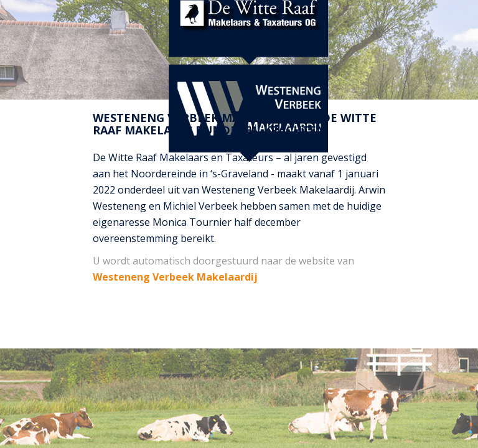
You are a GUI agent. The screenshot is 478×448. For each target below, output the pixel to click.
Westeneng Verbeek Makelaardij (175, 277)
